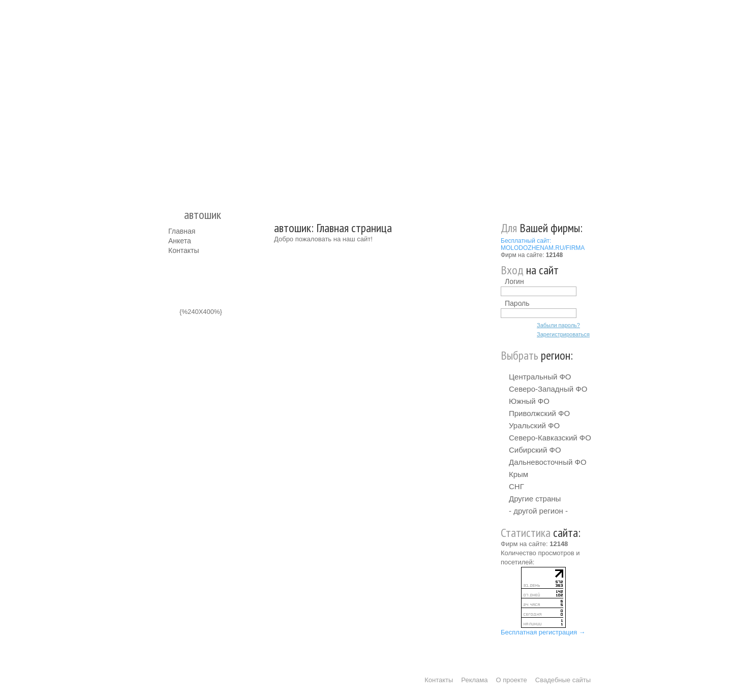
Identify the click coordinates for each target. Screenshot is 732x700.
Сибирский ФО (535, 450)
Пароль (517, 303)
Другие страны (535, 499)
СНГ (516, 486)
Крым (518, 474)
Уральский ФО (534, 425)
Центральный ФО (540, 377)
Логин (514, 281)
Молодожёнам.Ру (172, 99)
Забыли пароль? (558, 325)
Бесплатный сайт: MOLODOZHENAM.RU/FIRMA (543, 244)
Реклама (474, 680)
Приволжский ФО (539, 413)
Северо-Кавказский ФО (550, 438)
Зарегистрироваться (563, 334)
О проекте (512, 680)
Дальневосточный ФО (548, 462)
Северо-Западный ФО (548, 389)
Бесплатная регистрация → (543, 632)
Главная (182, 231)
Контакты (184, 250)
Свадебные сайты (563, 680)
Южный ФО (529, 401)
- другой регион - (538, 511)
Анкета (180, 241)
